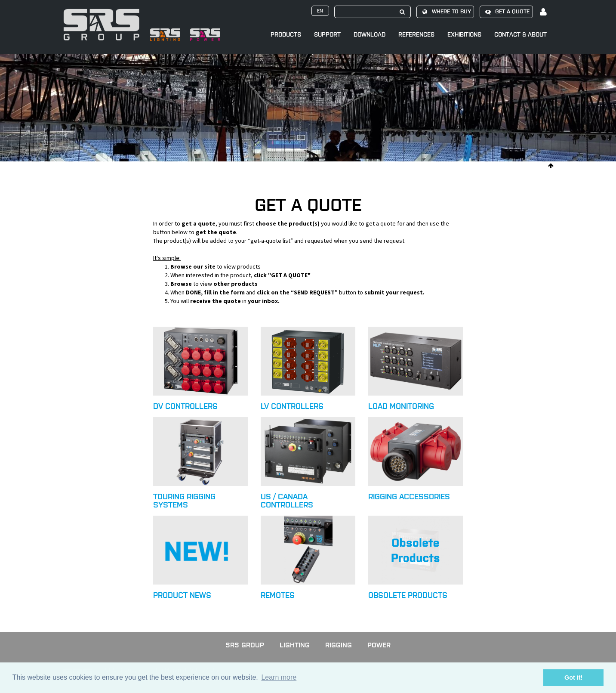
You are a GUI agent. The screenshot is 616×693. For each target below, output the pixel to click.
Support (327, 34)
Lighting (295, 645)
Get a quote (506, 12)
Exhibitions (464, 34)
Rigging (339, 645)
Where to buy (445, 12)
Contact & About (521, 34)
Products (286, 34)
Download (370, 34)
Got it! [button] (573, 678)
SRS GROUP (245, 645)
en (320, 11)
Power (379, 645)
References (416, 34)
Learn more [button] (279, 677)
